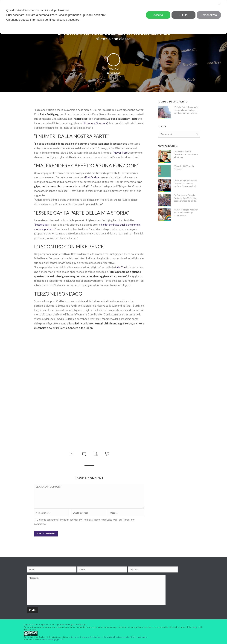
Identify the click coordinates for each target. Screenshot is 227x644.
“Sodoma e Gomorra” (95, 123)
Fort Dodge (92, 177)
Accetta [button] (158, 15)
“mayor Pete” (120, 153)
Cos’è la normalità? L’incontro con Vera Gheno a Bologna (186, 154)
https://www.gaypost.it (53, 640)
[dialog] (113, 17)
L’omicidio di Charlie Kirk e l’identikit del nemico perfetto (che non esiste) (186, 183)
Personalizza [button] (209, 15)
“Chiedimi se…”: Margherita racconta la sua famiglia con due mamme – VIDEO (186, 110)
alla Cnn (121, 267)
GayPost (115, 69)
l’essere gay (42, 225)
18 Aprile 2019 (114, 73)
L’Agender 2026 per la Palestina (184, 168)
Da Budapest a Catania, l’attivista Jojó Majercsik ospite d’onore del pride (185, 198)
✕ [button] (220, 4)
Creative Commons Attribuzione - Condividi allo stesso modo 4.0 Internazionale (109, 637)
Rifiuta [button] (183, 15)
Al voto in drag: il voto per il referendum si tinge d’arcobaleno (186, 213)
